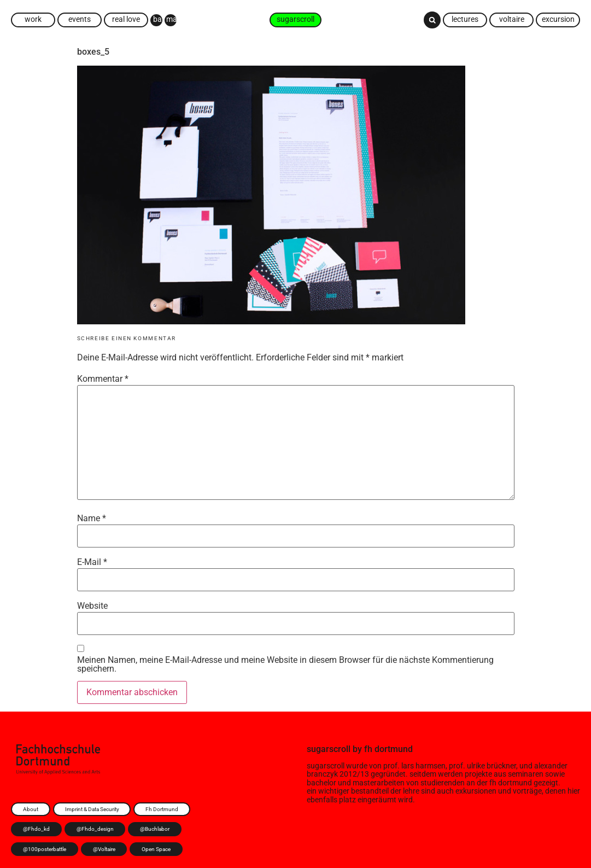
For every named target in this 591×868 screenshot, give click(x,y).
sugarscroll (329, 749)
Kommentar (103, 379)
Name (92, 519)
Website (92, 606)
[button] (432, 20)
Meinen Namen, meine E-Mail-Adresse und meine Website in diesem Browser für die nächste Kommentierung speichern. (285, 665)
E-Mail (92, 562)
